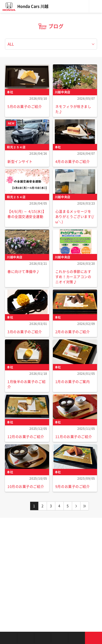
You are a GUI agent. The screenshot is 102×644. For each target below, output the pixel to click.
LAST (85, 506)
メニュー (96, 6)
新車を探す (26, 638)
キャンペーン (76, 638)
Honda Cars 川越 (33, 6)
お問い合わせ (93, 638)
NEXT (76, 506)
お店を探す (9, 638)
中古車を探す (43, 638)
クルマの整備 (59, 638)
